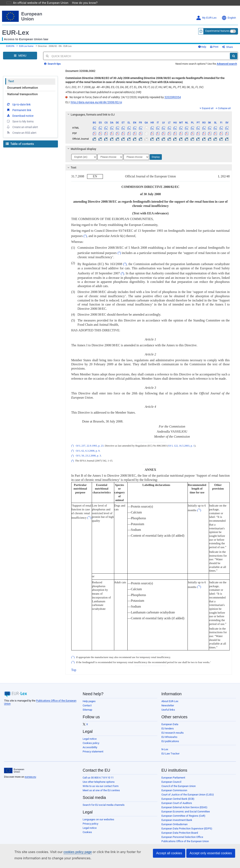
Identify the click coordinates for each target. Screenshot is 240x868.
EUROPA (10, 42)
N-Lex (165, 747)
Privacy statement (93, 749)
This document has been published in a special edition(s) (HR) (103, 90)
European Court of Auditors (177, 800)
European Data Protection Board (180, 830)
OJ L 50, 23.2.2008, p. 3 (88, 453)
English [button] (229, 12)
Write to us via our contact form (101, 783)
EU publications (170, 739)
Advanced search (227, 61)
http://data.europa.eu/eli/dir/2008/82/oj (96, 100)
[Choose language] (84, 154)
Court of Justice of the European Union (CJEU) (188, 792)
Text (11, 79)
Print (221, 43)
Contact (87, 703)
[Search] (234, 53)
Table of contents (20, 141)
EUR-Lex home (26, 42)
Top (74, 667)
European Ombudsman (174, 822)
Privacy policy (90, 821)
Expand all (207, 106)
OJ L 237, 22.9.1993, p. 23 (90, 443)
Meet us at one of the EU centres (101, 788)
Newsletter (168, 703)
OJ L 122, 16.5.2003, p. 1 (181, 443)
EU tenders (168, 726)
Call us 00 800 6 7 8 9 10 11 (98, 775)
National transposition (22, 92)
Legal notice (90, 736)
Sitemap (87, 707)
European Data (170, 722)
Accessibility (90, 745)
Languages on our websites (98, 817)
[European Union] (14, 768)
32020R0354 (173, 95)
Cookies (87, 830)
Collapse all (223, 106)
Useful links (168, 707)
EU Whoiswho (169, 734)
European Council (171, 779)
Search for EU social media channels (104, 802)
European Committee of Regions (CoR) (183, 813)
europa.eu (30, 774)
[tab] (149, 112)
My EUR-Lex (206, 12)
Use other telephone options (99, 779)
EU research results (173, 730)
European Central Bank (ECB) (178, 796)
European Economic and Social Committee (186, 809)
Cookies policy (91, 740)
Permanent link (19, 107)
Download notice (20, 113)
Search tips (52, 61)
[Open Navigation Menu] (20, 53)
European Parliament (173, 775)
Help (209, 43)
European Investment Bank (177, 817)
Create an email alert (22, 124)
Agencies (167, 843)
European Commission (174, 788)
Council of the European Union (179, 783)
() (85, 233)
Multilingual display (81, 146)
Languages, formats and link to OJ (90, 112)
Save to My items (20, 119)
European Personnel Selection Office (182, 834)
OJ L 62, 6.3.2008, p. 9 (88, 448)
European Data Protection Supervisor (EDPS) (187, 826)
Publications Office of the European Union (185, 839)
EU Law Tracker (170, 751)
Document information (23, 85)
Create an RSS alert (21, 130)
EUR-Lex (15, 27)
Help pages (89, 699)
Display (156, 154)
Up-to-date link (18, 102)
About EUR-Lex (170, 699)
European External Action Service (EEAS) (184, 805)
